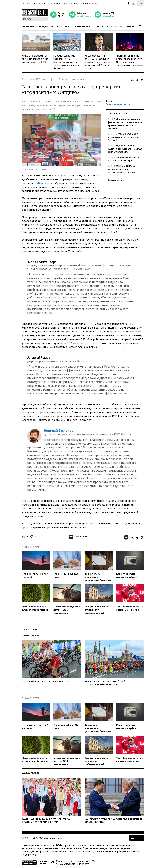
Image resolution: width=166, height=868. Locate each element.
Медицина (78, 79)
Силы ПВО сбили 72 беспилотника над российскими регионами (122, 169)
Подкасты (46, 26)
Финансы (81, 26)
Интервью (29, 26)
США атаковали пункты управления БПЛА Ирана (123, 159)
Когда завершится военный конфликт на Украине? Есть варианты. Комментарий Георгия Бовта (98, 62)
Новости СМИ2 (30, 630)
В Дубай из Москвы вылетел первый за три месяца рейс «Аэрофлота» (125, 149)
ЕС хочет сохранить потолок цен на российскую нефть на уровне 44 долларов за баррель (66, 62)
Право (131, 26)
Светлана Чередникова (119, 104)
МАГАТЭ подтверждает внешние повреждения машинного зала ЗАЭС (35, 59)
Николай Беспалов (59, 431)
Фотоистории (31, 636)
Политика (99, 26)
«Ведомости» (45, 183)
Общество (116, 26)
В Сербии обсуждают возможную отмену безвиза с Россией (124, 137)
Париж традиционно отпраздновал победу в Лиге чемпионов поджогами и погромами (130, 60)
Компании (64, 26)
